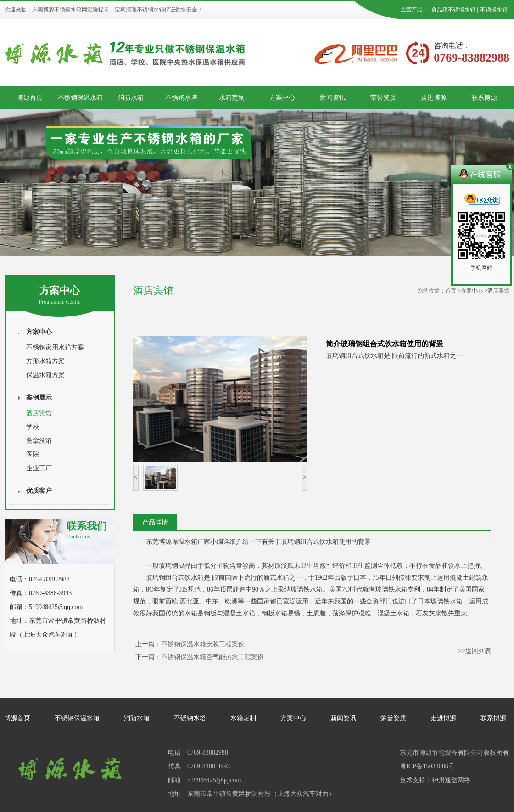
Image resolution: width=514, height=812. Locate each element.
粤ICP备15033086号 (427, 766)
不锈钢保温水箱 (80, 98)
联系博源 (484, 98)
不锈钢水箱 (494, 10)
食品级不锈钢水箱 (453, 10)
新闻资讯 (333, 98)
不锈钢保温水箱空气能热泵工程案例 (212, 657)
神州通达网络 (451, 780)
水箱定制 (232, 98)
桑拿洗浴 (39, 441)
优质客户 (39, 491)
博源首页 (30, 98)
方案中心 (282, 98)
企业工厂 (39, 468)
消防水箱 (131, 98)
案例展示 (39, 398)
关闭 (509, 168)
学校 (33, 427)
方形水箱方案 (45, 361)
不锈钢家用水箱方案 (55, 347)
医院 (33, 454)
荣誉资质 (383, 98)
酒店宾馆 (39, 413)
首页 (451, 291)
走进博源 (434, 98)
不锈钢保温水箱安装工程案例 (203, 644)
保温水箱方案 (45, 375)
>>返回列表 (475, 651)
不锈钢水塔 (181, 98)
